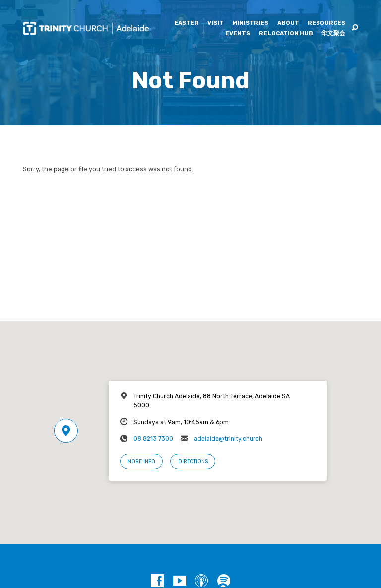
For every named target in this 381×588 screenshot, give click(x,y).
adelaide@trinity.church (228, 439)
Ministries (250, 23)
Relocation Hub (286, 34)
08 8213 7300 (153, 439)
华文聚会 (333, 34)
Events (238, 34)
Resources (326, 23)
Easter (187, 23)
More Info (141, 462)
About (288, 23)
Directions (193, 462)
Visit (216, 23)
